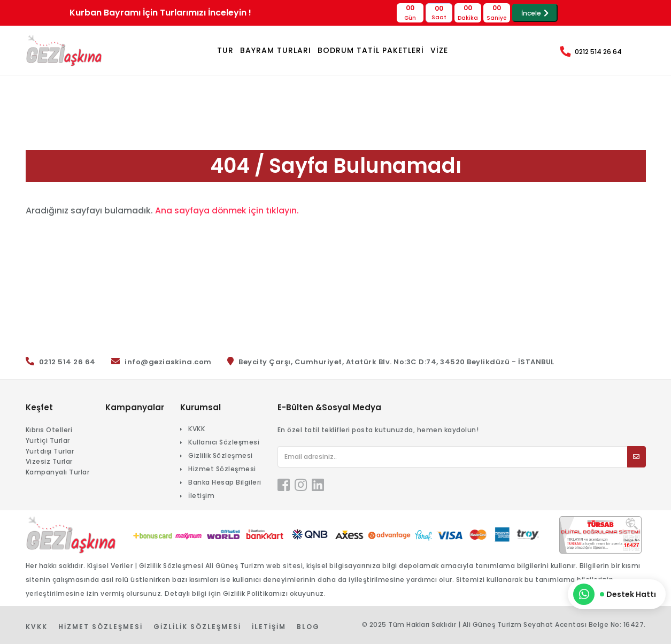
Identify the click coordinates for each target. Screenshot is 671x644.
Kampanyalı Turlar (58, 472)
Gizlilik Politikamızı (256, 593)
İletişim (201, 496)
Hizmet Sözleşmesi (222, 469)
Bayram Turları (276, 50)
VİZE (439, 50)
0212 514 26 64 (598, 52)
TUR (225, 50)
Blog (308, 627)
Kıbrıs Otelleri (49, 430)
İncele (535, 13)
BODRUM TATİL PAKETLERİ (371, 50)
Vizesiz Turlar (49, 461)
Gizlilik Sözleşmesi (221, 455)
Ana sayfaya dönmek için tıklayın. (227, 210)
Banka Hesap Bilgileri (225, 482)
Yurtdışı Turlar (50, 451)
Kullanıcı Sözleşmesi (224, 442)
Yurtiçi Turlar (48, 440)
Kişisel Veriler (110, 566)
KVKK (196, 429)
